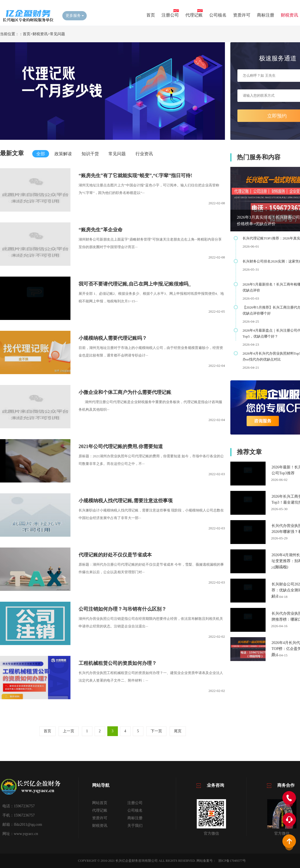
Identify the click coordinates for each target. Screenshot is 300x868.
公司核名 (218, 15)
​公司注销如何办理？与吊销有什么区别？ (122, 609)
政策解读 (63, 154)
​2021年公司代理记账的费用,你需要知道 (121, 446)
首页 (151, 15)
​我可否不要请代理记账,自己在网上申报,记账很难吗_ (135, 284)
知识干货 (90, 154)
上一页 (69, 731)
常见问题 (57, 34)
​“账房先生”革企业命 (101, 230)
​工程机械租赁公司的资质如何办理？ (118, 663)
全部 (41, 154)
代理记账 (194, 15)
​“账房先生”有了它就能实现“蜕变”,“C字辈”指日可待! (136, 176)
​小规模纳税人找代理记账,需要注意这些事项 (126, 501)
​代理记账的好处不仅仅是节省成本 (115, 555)
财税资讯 (289, 15)
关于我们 (135, 826)
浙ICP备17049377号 (232, 861)
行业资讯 (144, 154)
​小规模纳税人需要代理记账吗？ (113, 338)
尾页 (178, 731)
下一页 (156, 731)
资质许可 (242, 15)
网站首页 (100, 803)
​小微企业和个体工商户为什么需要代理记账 (125, 392)
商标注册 (266, 15)
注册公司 (170, 15)
